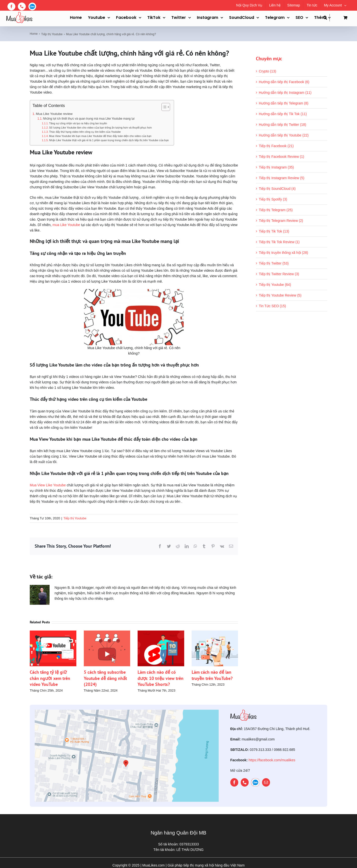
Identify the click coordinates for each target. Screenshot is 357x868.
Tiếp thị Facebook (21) (276, 146)
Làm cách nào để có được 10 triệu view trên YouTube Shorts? (161, 678)
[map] (127, 711)
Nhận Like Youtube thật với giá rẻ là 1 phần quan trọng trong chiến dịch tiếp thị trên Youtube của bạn (109, 140)
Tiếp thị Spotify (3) (273, 199)
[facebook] (234, 782)
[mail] (266, 782)
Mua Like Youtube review (54, 114)
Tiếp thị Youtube (75, 518)
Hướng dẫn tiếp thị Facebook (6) (284, 82)
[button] (327, 18)
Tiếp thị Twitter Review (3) (279, 274)
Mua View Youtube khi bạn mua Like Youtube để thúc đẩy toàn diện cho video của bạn (100, 136)
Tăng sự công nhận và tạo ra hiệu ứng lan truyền (78, 123)
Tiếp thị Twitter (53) (274, 263)
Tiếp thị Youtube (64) (275, 285)
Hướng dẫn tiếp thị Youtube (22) (284, 135)
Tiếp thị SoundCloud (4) (277, 189)
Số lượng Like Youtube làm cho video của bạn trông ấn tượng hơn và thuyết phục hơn (100, 128)
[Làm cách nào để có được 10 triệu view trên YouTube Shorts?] (161, 633)
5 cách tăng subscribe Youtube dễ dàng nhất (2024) (105, 678)
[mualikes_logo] (243, 711)
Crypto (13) (268, 71)
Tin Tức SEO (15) (272, 306)
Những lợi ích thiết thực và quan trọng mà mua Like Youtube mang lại (89, 119)
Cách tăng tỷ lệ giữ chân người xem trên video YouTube (50, 678)
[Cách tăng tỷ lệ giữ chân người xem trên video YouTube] (53, 633)
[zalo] (255, 782)
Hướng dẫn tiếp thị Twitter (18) (283, 125)
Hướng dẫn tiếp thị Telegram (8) (284, 103)
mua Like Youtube (66, 225)
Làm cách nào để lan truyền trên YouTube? (212, 675)
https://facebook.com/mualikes (272, 760)
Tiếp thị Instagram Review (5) (282, 178)
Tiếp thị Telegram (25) (276, 210)
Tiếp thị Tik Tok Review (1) (279, 242)
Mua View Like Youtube (48, 485)
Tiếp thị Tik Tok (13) (274, 231)
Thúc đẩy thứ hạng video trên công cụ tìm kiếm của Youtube (85, 132)
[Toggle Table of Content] (163, 107)
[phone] (245, 782)
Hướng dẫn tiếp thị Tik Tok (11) (283, 114)
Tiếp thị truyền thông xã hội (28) (283, 253)
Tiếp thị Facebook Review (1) (282, 157)
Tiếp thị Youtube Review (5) (280, 295)
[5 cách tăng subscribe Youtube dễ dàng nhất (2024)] (107, 633)
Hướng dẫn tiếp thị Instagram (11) (285, 93)
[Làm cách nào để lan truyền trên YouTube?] (215, 633)
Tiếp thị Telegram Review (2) (281, 221)
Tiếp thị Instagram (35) (276, 167)
